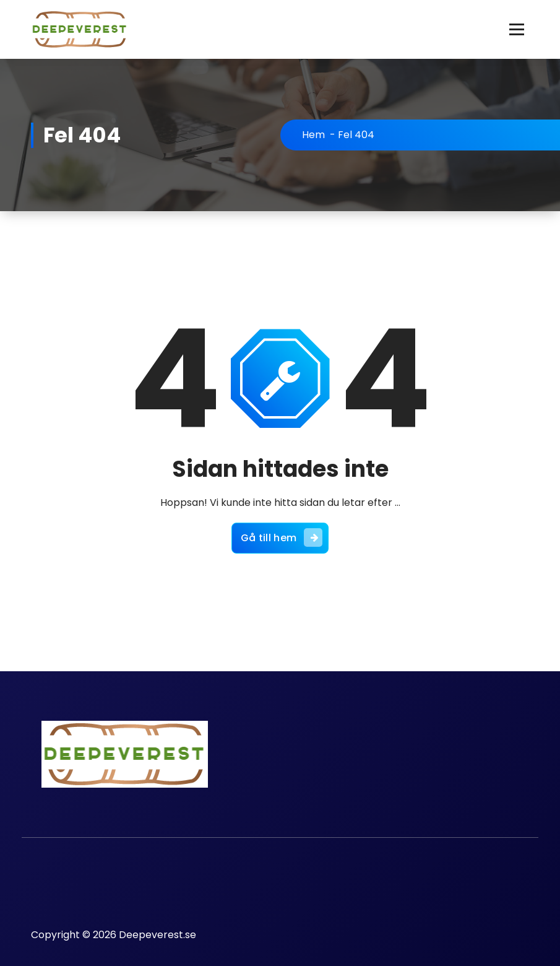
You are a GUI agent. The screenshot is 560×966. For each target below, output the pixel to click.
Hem (313, 135)
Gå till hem (282, 537)
